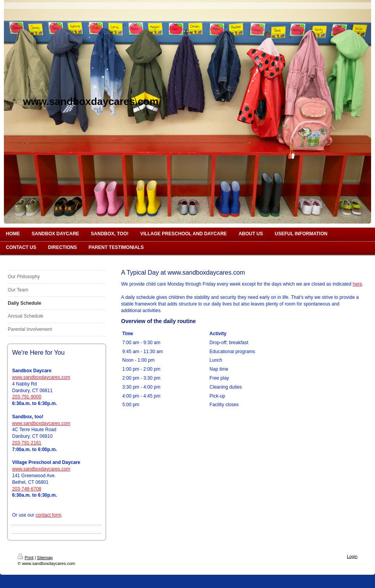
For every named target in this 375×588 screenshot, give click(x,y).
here (357, 284)
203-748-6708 (27, 489)
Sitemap (45, 558)
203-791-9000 (27, 397)
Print (26, 558)
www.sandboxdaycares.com (41, 377)
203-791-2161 (27, 443)
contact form (48, 515)
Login (352, 556)
